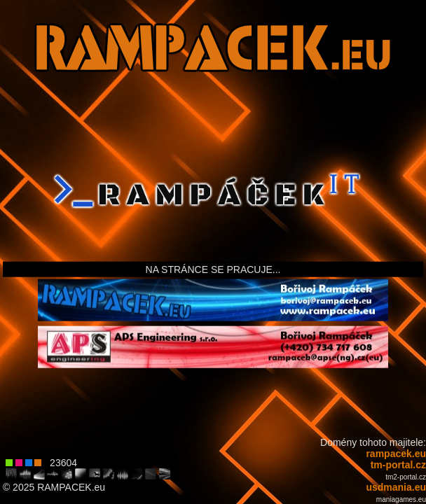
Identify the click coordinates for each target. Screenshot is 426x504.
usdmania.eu (396, 487)
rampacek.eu (396, 454)
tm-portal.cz (398, 465)
